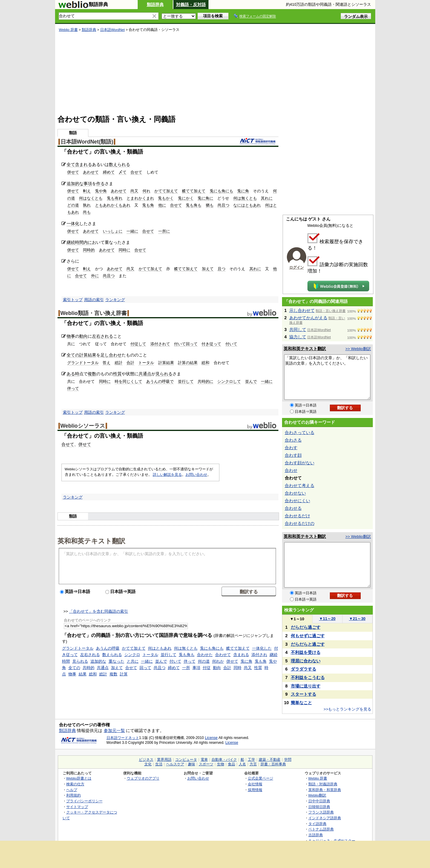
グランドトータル (83, 363)
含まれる (84, 164)
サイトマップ (77, 807)
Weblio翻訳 (317, 795)
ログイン (297, 267)
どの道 (73, 205)
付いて (231, 344)
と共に (133, 661)
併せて (73, 172)
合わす (291, 448)
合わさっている (300, 432)
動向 (84, 336)
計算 (124, 674)
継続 (71, 242)
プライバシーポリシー (84, 801)
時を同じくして (128, 381)
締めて (109, 172)
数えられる (120, 164)
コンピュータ (186, 760)
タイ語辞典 (317, 824)
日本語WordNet (112, 30)
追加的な (98, 661)
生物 (221, 764)
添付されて (160, 344)
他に (162, 205)
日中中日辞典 (319, 801)
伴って (73, 388)
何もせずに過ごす (308, 636)
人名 (242, 764)
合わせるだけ (297, 516)
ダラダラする (304, 669)
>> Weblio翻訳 (358, 349)
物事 (71, 336)
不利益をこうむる (308, 678)
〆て (123, 172)
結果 (83, 674)
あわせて (91, 172)
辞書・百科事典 (273, 764)
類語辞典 (155, 5)
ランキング (115, 300)
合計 (130, 363)
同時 (238, 668)
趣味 (192, 764)
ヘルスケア (175, 764)
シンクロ (132, 655)
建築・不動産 (270, 760)
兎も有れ (115, 198)
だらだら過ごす (306, 627)
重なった (117, 661)
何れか (218, 661)
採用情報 (255, 790)
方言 (253, 764)
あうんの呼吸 (108, 648)
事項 (88, 184)
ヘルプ (72, 790)
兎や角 (101, 191)
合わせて (223, 655)
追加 (71, 184)
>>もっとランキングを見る (347, 709)
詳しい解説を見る (167, 475)
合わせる (293, 508)
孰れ (87, 205)
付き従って (211, 344)
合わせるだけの (300, 523)
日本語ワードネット (123, 738)
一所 (186, 668)
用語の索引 (94, 300)
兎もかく (166, 198)
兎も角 (148, 205)
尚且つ (223, 205)
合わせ (115, 355)
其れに (267, 198)
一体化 (73, 224)
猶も (210, 205)
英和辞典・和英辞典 (325, 790)
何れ (146, 191)
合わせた (205, 655)
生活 (159, 764)
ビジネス (146, 760)
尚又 (134, 191)
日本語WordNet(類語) (87, 142)
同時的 (89, 250)
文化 (148, 764)
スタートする (304, 694)
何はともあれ (160, 648)
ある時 (73, 374)
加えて (208, 269)
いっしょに (113, 231)
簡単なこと (301, 703)
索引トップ (73, 300)
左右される (103, 336)
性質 (117, 374)
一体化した (262, 648)
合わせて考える (300, 485)
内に (88, 242)
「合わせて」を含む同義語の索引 (98, 611)
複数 (92, 374)
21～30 (357, 619)
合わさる (293, 440)
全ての (73, 355)
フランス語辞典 (321, 812)
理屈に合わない (306, 661)
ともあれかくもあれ (113, 205)
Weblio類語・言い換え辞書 (94, 313)
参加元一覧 (114, 731)
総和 (205, 363)
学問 (288, 760)
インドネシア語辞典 (325, 818)
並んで (251, 381)
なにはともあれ (247, 205)
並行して (186, 381)
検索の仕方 (75, 784)
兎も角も (194, 205)
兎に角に (205, 198)
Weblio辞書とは (79, 778)
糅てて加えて (194, 191)
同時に (125, 250)
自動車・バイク (224, 760)
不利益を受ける (306, 652)
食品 (231, 764)
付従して (138, 344)
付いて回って (186, 344)
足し (105, 355)
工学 (251, 760)
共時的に (205, 381)
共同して (298, 330)
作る (100, 184)
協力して (298, 337)
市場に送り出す (306, 686)
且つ (222, 269)
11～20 (327, 619)
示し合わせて (302, 310)
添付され (259, 655)
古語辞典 (316, 835)
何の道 (204, 661)
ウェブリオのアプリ (143, 778)
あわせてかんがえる (308, 318)
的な (79, 184)
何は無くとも (245, 198)
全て (71, 164)
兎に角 (243, 191)
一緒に (132, 231)
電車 (204, 760)
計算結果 (88, 355)
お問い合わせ (196, 475)
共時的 (89, 668)
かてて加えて (166, 191)
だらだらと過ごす (308, 644)
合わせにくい (297, 501)
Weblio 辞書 (68, 30)
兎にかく (186, 198)
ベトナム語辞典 (321, 829)
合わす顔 (293, 455)
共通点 (145, 374)
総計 (119, 363)
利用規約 (74, 795)
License (211, 738)
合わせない (295, 493)
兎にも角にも (222, 191)
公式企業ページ (261, 778)
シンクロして (229, 381)
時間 (79, 242)
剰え (87, 191)
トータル (146, 363)
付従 (207, 668)
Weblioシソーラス (83, 426)
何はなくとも (91, 198)
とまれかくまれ (140, 198)
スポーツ (206, 764)
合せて (136, 172)
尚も (87, 212)
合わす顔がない (300, 463)
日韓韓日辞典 (319, 807)
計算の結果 (188, 363)
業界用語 (164, 760)
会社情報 (255, 784)
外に (95, 276)
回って (145, 668)
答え (107, 363)
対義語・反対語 (191, 5)
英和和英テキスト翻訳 (91, 541)
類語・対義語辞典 (323, 784)
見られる (164, 374)
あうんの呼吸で (160, 381)
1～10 (297, 619)
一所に (164, 231)
